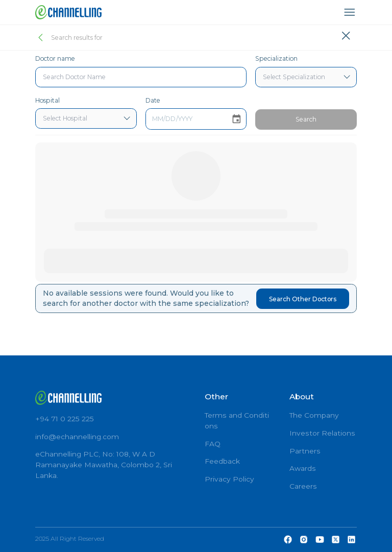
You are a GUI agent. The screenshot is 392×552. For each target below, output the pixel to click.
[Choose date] (237, 119)
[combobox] (141, 77)
